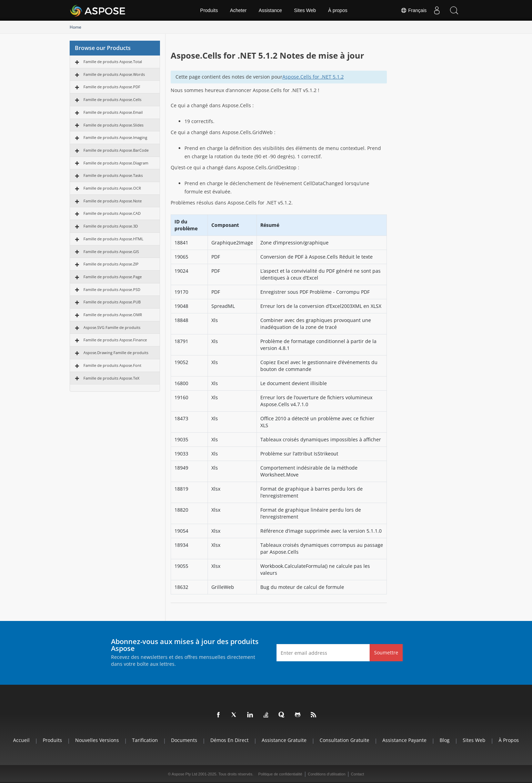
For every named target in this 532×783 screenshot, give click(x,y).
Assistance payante (404, 740)
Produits (209, 10)
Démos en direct (229, 740)
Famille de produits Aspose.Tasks (113, 175)
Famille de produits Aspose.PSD (112, 289)
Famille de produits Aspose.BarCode (116, 150)
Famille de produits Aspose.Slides (113, 125)
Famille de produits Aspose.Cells (112, 99)
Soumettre (386, 652)
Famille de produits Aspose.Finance (115, 340)
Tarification (145, 740)
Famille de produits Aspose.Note (113, 201)
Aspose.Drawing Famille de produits (116, 353)
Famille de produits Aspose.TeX (111, 378)
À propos (338, 10)
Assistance (270, 10)
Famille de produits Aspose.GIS (111, 252)
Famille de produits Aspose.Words (114, 74)
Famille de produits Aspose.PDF (112, 87)
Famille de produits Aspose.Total (113, 62)
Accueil (21, 740)
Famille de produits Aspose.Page (113, 277)
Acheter (238, 10)
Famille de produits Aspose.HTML (113, 239)
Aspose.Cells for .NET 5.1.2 (313, 77)
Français (413, 10)
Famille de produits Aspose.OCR (112, 188)
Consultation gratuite (344, 740)
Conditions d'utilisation (327, 774)
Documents (184, 740)
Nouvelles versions (97, 740)
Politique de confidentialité (280, 774)
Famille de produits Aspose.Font (112, 365)
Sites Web (305, 10)
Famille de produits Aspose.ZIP (111, 264)
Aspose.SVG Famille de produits (112, 327)
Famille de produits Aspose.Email (113, 112)
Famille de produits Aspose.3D (111, 226)
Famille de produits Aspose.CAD (112, 213)
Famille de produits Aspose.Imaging (115, 137)
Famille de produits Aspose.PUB (112, 302)
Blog (445, 740)
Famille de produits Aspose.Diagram (116, 163)
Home (76, 27)
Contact (358, 774)
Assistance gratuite (284, 740)
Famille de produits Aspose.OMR (113, 315)
